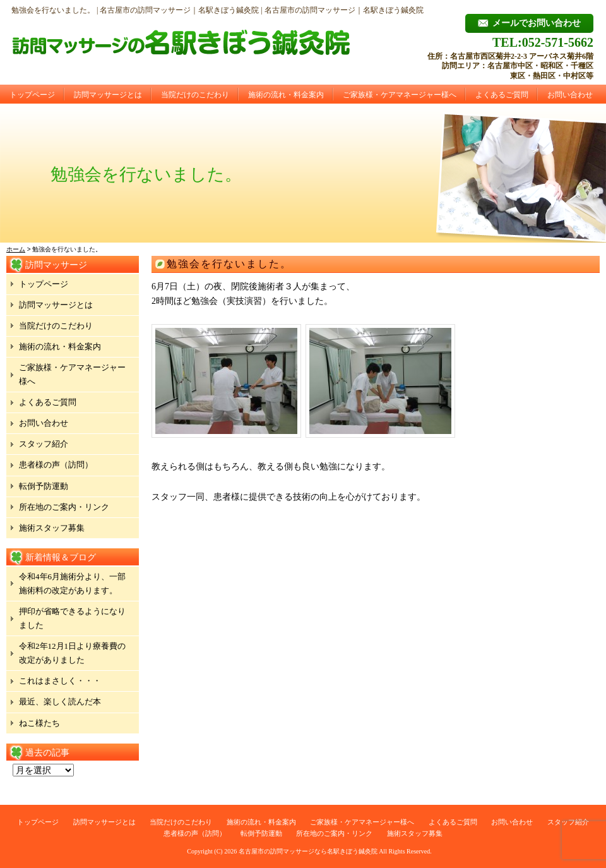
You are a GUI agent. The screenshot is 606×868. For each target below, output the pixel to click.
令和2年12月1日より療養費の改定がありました (72, 653)
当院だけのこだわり (195, 95)
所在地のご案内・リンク (64, 507)
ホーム (16, 249)
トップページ (32, 95)
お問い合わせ (570, 95)
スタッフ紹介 (44, 444)
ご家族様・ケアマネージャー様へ (400, 95)
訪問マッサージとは (108, 95)
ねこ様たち (39, 723)
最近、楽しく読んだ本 (60, 702)
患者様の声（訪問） (56, 465)
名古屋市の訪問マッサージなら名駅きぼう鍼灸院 (308, 851)
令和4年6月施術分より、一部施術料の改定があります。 (72, 583)
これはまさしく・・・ (60, 681)
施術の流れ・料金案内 (286, 95)
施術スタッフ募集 (52, 528)
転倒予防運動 (44, 486)
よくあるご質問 (502, 95)
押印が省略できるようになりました (72, 618)
